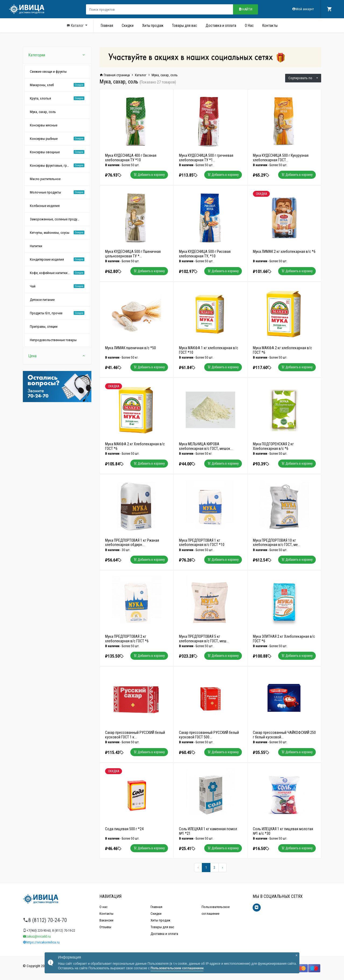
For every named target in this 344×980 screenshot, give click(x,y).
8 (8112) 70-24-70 (45, 920)
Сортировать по (302, 78)
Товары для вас (184, 25)
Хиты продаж (153, 25)
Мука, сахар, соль (165, 75)
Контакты (270, 25)
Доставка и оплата (221, 25)
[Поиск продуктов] (160, 9)
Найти (246, 9)
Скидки (128, 25)
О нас (103, 907)
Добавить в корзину (149, 175)
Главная (107, 25)
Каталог (75, 25)
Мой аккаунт (303, 9)
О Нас (249, 25)
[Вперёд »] (223, 868)
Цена (57, 356)
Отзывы (105, 927)
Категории (57, 55)
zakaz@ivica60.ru (37, 936)
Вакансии (106, 920)
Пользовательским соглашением (177, 968)
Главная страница (115, 75)
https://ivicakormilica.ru (41, 942)
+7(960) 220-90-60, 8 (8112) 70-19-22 (49, 930)
